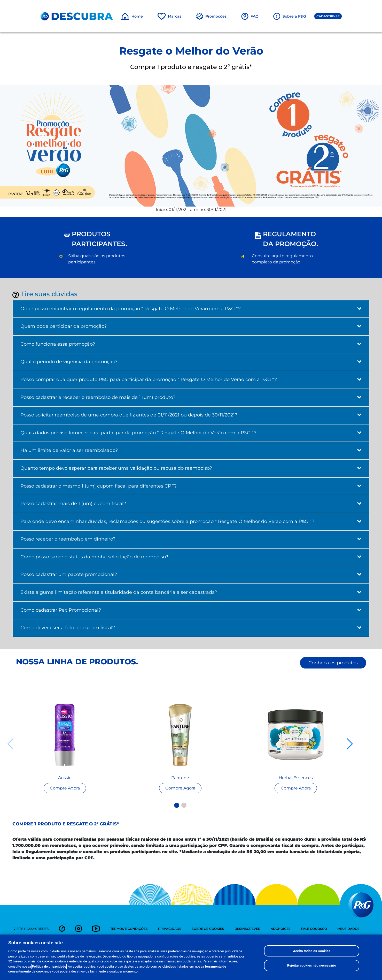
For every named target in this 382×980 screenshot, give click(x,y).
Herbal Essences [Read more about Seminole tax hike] (296, 778)
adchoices (281, 929)
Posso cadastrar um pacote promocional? (191, 574)
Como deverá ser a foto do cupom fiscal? (191, 628)
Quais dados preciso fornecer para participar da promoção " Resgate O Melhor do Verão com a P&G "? (191, 433)
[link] (62, 929)
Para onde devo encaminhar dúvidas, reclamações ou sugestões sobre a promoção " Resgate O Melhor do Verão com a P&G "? (191, 521)
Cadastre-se (328, 16)
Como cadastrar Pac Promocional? (191, 610)
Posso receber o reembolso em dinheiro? (191, 539)
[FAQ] (250, 16)
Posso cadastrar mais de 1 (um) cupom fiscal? (191, 504)
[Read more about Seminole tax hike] (65, 735)
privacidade (170, 929)
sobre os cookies (208, 929)
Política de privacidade (49, 967)
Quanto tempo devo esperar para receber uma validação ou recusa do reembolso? (191, 468)
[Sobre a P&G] (290, 16)
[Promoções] (211, 16)
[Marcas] (169, 16)
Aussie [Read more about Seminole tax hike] (65, 778)
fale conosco (314, 929)
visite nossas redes (31, 929)
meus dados (348, 929)
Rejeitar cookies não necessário (312, 966)
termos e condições (129, 929)
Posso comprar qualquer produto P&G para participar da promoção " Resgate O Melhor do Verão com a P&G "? (191, 379)
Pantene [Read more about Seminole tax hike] (180, 778)
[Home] (132, 16)
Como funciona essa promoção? (191, 344)
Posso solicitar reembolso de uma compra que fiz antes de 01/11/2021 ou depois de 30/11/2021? (191, 415)
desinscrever (247, 929)
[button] (177, 805)
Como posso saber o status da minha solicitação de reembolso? (191, 557)
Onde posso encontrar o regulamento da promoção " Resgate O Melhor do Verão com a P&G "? (191, 309)
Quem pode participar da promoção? (191, 326)
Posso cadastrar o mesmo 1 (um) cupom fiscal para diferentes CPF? (191, 486)
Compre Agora (65, 788)
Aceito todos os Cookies (311, 951)
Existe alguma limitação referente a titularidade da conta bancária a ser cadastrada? (191, 592)
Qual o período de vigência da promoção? (191, 362)
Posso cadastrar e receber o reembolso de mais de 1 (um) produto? (191, 397)
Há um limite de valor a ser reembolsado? (191, 450)
